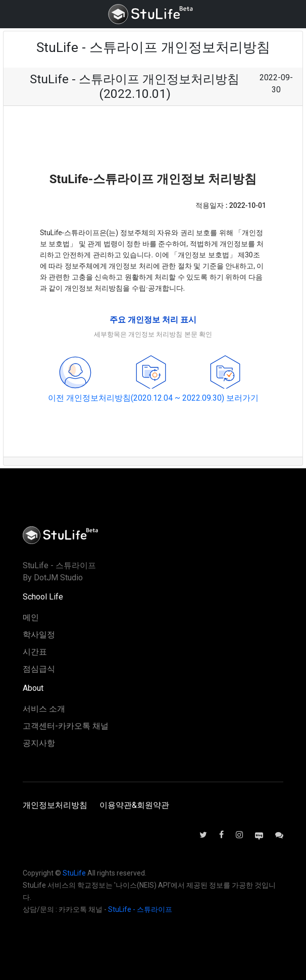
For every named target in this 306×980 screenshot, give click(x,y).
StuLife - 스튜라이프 (140, 909)
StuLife (74, 873)
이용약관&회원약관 (134, 805)
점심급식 (39, 669)
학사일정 (39, 635)
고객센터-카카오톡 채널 (66, 726)
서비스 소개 (44, 709)
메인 (31, 617)
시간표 (35, 652)
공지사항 (39, 743)
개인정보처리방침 (55, 805)
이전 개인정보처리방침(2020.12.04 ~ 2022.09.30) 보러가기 (153, 398)
